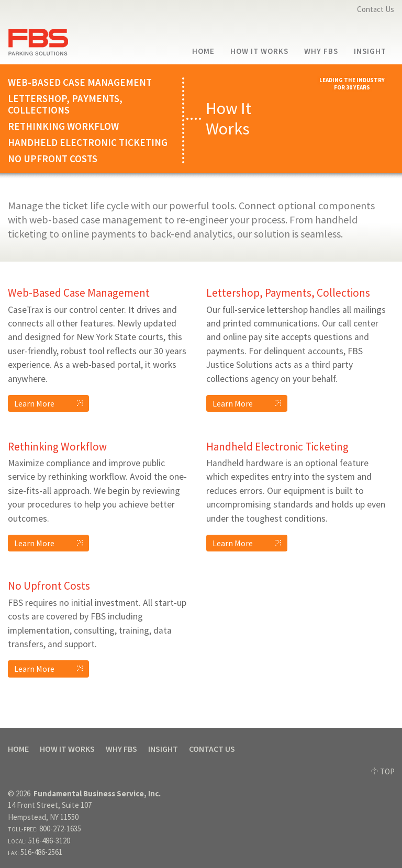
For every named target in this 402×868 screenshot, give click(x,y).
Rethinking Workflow (63, 126)
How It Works (259, 51)
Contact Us (376, 9)
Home (203, 51)
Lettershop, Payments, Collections (65, 105)
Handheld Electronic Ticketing (88, 143)
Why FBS (321, 51)
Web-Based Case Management (80, 82)
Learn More (52, 403)
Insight (370, 51)
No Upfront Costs (53, 159)
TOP (383, 771)
